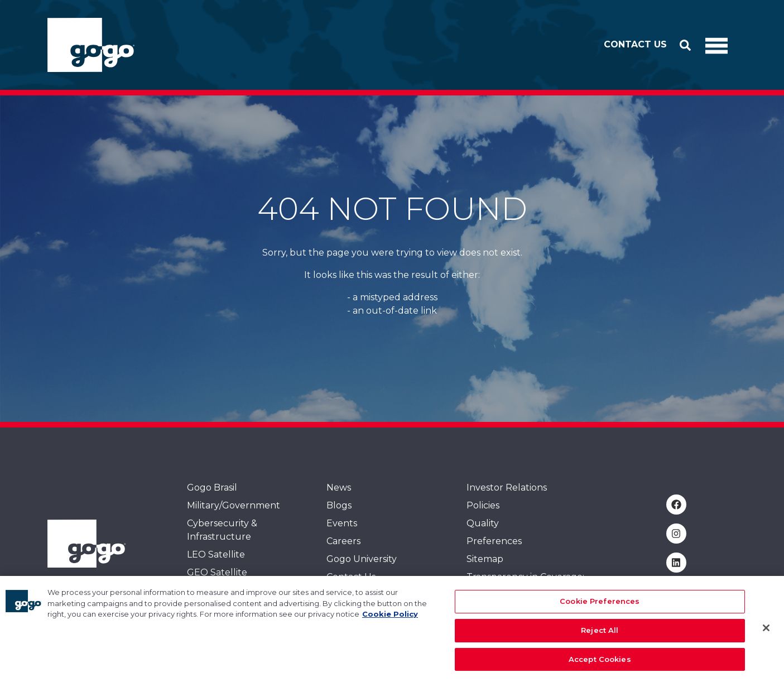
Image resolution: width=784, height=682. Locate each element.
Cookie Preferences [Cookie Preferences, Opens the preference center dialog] (600, 607)
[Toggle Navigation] (716, 45)
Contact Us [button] (635, 44)
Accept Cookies (600, 665)
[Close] (766, 633)
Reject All (600, 636)
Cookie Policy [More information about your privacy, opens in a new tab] (390, 620)
